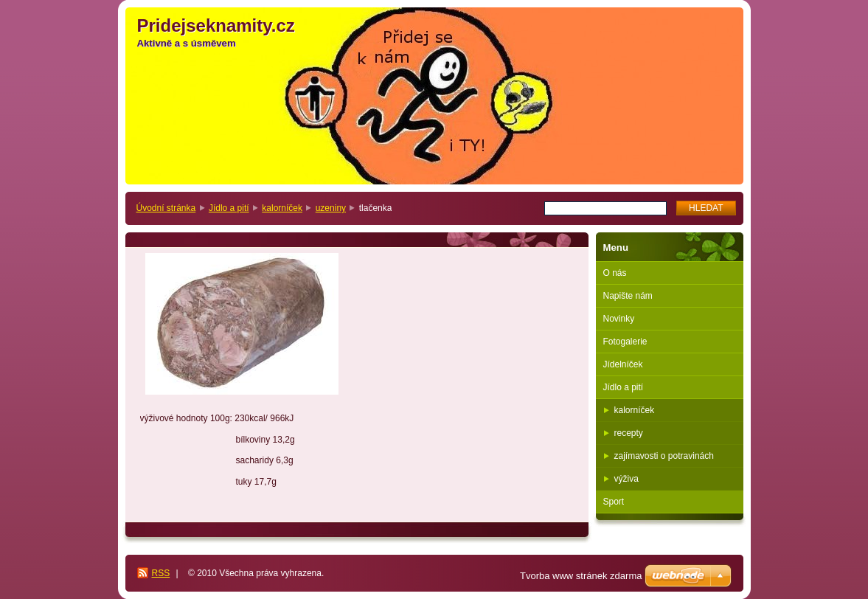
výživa (626, 479)
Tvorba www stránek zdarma (581, 576)
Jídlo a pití (229, 208)
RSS (161, 573)
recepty (629, 433)
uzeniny (331, 208)
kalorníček (282, 208)
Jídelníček (623, 364)
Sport (614, 502)
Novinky (619, 319)
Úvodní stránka (166, 208)
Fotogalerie (625, 342)
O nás (615, 273)
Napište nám (628, 296)
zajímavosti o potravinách (664, 456)
